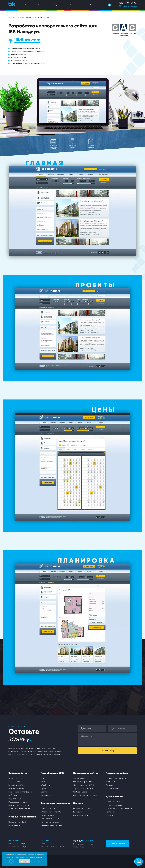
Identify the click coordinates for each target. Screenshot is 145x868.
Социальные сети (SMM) (83, 785)
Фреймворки (46, 795)
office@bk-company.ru (18, 847)
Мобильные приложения (22, 817)
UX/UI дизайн (14, 795)
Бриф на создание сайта (19, 809)
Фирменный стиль (81, 815)
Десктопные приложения (56, 803)
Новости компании (114, 805)
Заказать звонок (128, 6)
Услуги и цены (76, 5)
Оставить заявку (107, 751)
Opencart (45, 789)
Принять (25, 861)
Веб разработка (18, 773)
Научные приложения (50, 822)
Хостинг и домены (113, 789)
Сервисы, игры (47, 815)
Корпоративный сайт (17, 785)
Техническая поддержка (116, 778)
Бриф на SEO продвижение (85, 795)
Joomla (44, 792)
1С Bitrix (44, 778)
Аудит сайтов (111, 782)
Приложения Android (17, 822)
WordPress (45, 785)
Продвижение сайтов (86, 773)
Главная (29, 5)
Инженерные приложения (52, 826)
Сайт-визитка (14, 782)
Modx (43, 782)
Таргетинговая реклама (84, 789)
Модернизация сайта (18, 802)
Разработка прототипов (19, 806)
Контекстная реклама (83, 782)
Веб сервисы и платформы (20, 792)
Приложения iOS (15, 826)
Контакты (94, 5)
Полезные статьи (113, 802)
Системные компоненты (51, 819)
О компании (43, 5)
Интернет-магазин (16, 789)
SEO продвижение (81, 778)
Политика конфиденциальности (119, 809)
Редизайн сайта (15, 799)
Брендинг (79, 803)
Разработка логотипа (83, 809)
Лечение (110, 785)
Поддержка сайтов (117, 773)
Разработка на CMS (52, 773)
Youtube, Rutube (80, 792)
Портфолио (59, 5)
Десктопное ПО (48, 809)
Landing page (14, 778)
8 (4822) (83, 841)
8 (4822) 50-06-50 (128, 3)
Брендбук (77, 812)
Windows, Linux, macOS (51, 812)
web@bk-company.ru (17, 844)
